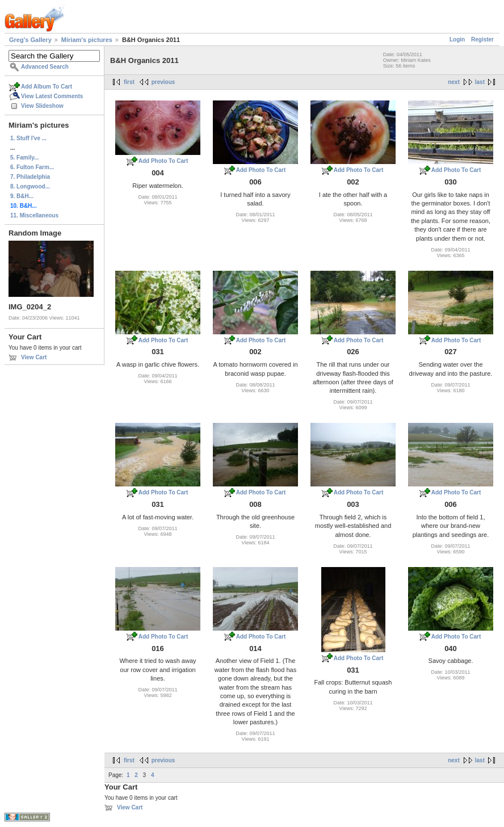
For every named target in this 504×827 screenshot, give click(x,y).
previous (163, 82)
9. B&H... (22, 196)
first (129, 82)
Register (482, 39)
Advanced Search (45, 67)
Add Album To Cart (47, 87)
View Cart (34, 357)
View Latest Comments (52, 96)
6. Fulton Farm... (32, 167)
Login (457, 39)
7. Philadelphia (30, 177)
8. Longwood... (30, 186)
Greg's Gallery (30, 40)
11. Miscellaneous (34, 215)
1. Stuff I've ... (28, 138)
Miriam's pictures (87, 40)
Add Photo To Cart (163, 161)
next (454, 82)
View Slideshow (42, 106)
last (480, 82)
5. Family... (24, 158)
